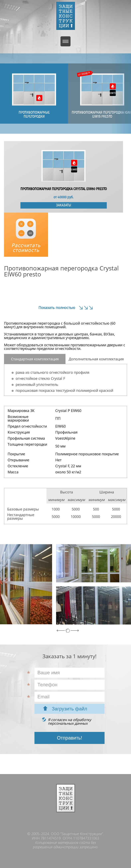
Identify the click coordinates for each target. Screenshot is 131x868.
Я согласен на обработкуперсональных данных (70, 721)
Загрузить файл (70, 709)
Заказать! (64, 205)
